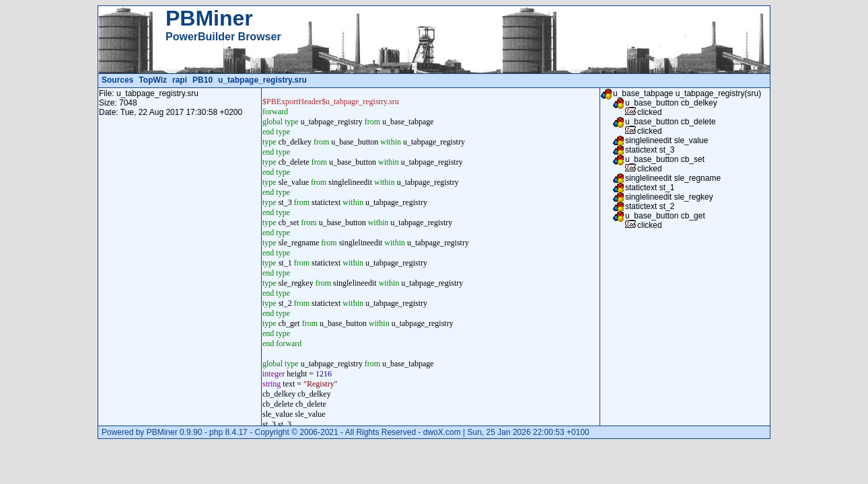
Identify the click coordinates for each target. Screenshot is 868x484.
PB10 (203, 80)
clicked (650, 112)
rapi (180, 80)
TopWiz (153, 80)
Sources (117, 80)
